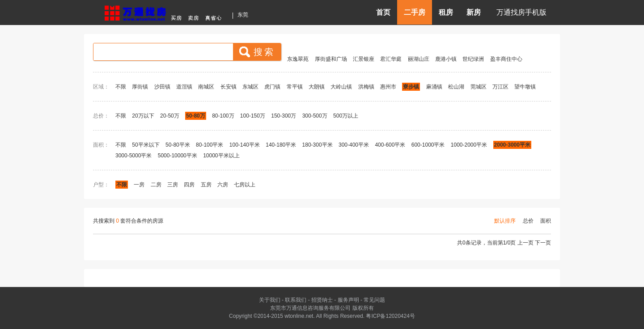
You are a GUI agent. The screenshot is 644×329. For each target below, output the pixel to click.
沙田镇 (162, 87)
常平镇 (295, 87)
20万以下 (143, 116)
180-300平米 (318, 145)
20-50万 (170, 116)
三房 (173, 185)
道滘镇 (184, 87)
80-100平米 (210, 145)
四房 (189, 185)
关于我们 (270, 300)
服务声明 (348, 300)
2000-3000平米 (512, 145)
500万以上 (346, 116)
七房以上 (245, 185)
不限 (121, 87)
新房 (474, 12)
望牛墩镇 (525, 87)
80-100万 (223, 116)
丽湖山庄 (419, 59)
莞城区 (479, 87)
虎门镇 (272, 87)
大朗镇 (317, 87)
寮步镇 (411, 87)
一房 (139, 185)
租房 (446, 12)
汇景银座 (364, 59)
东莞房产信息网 (165, 12)
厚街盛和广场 (331, 59)
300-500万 (315, 116)
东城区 (250, 87)
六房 (223, 185)
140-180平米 (281, 145)
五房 (206, 185)
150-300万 (284, 116)
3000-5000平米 (133, 156)
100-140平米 (245, 145)
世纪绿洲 (473, 59)
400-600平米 (390, 145)
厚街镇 (140, 87)
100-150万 (253, 116)
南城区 (206, 87)
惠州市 (388, 87)
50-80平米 (178, 145)
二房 (156, 185)
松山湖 (456, 87)
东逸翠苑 (298, 59)
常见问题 (374, 300)
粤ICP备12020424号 (390, 316)
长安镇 (229, 87)
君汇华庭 (391, 59)
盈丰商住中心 (506, 59)
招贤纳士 (322, 300)
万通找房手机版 (521, 12)
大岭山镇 (341, 87)
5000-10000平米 (178, 156)
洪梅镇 (366, 87)
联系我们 (296, 300)
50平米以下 (146, 145)
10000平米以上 (221, 156)
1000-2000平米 (469, 145)
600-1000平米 (428, 145)
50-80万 (196, 116)
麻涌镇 (434, 87)
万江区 (500, 87)
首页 (383, 12)
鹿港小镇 (446, 59)
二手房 (415, 12)
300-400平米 (354, 145)
